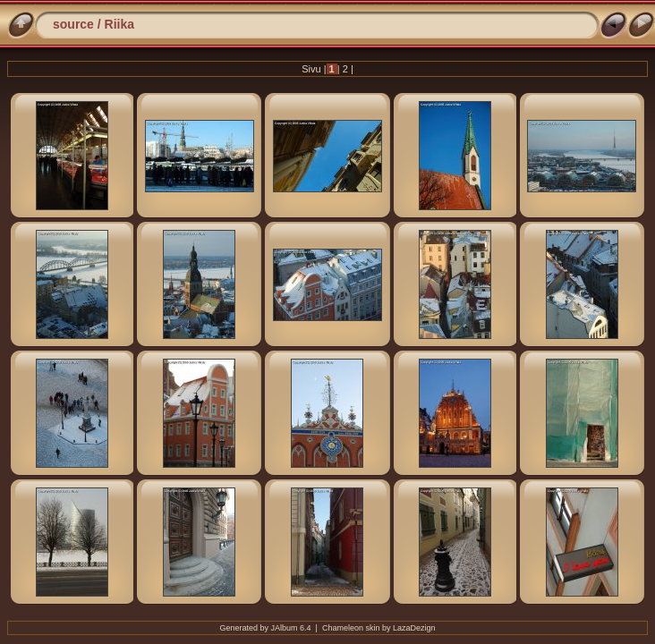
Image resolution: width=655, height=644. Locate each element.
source (73, 24)
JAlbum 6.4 (291, 628)
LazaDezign (414, 628)
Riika (119, 24)
